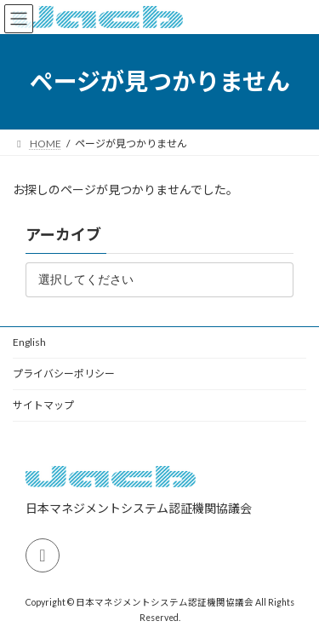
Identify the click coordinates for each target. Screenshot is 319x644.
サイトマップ (43, 405)
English (29, 342)
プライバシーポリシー (64, 374)
